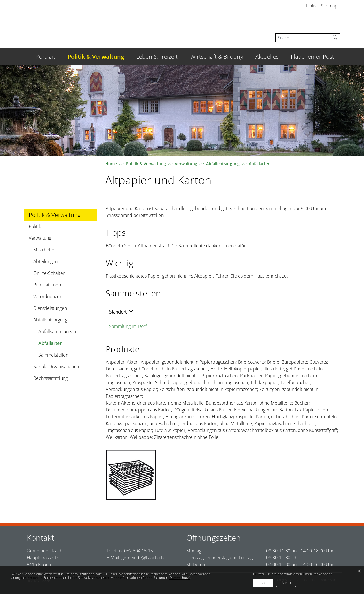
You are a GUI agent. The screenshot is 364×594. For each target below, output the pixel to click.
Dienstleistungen (50, 308)
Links (311, 6)
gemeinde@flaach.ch (142, 558)
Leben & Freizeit (157, 57)
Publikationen (47, 285)
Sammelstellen (53, 355)
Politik (35, 226)
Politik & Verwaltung (96, 57)
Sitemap (329, 6)
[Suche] (303, 38)
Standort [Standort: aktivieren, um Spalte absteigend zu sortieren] (118, 312)
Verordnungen (48, 296)
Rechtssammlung (50, 378)
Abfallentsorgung (50, 320)
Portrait (45, 57)
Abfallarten (54, 344)
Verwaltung (40, 238)
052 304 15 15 (138, 551)
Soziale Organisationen (56, 366)
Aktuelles (267, 57)
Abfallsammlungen (57, 331)
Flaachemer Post (313, 57)
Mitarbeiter (45, 250)
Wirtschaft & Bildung (217, 57)
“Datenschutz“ (179, 578)
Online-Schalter (49, 273)
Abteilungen (45, 261)
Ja (263, 583)
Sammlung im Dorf (128, 326)
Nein (286, 583)
